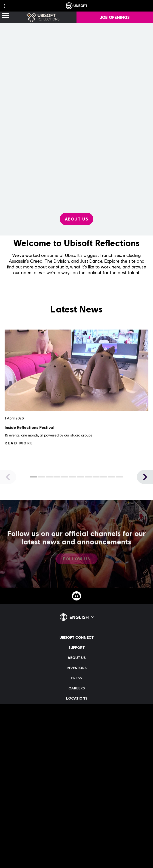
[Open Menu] (6, 16)
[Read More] (19, 449)
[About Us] (77, 219)
